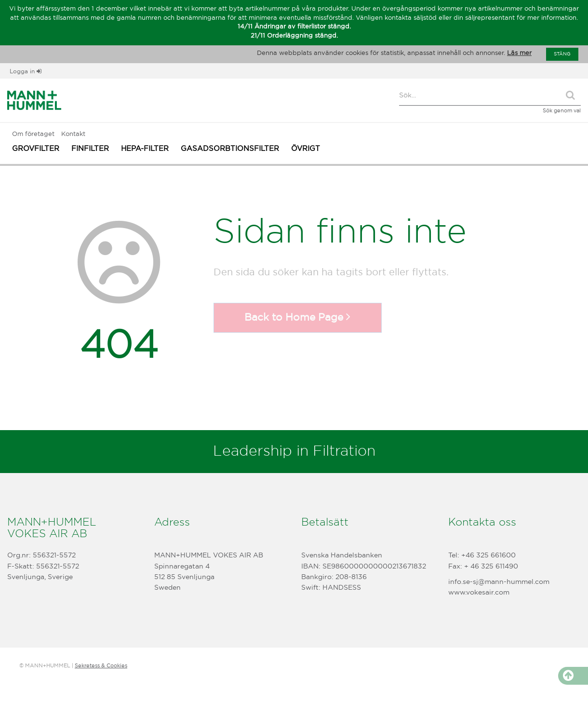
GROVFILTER (36, 149)
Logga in (26, 71)
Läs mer (519, 53)
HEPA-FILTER (145, 149)
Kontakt (73, 134)
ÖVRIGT (306, 149)
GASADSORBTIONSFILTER (230, 149)
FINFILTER (90, 149)
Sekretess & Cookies (101, 666)
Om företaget (33, 134)
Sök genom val (562, 111)
